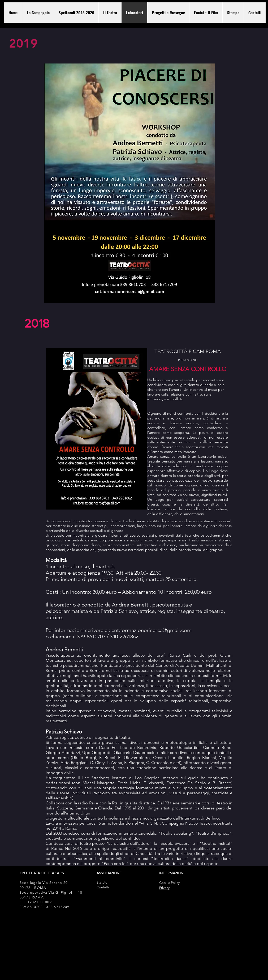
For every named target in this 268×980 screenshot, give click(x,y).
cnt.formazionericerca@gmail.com (152, 630)
